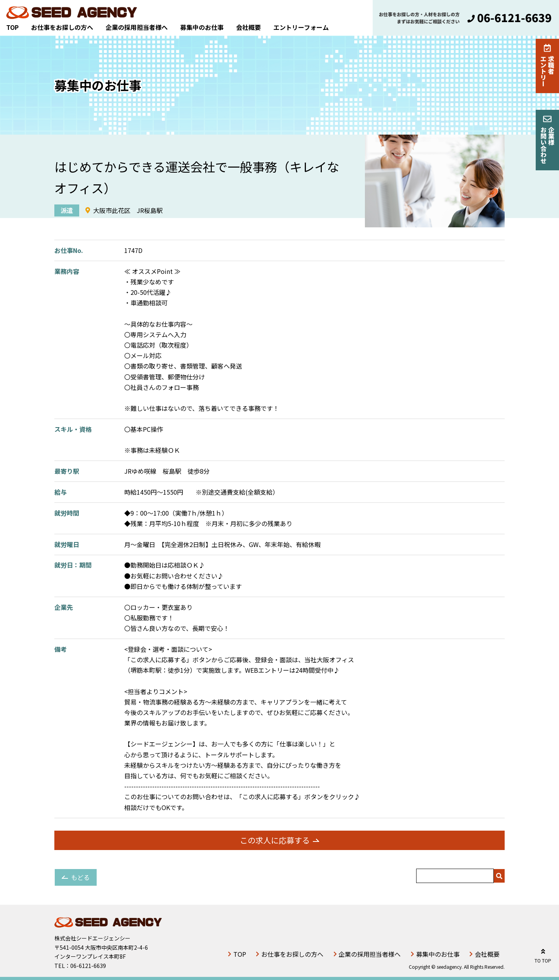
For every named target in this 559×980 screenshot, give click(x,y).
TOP (12, 27)
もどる (80, 877)
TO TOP (543, 955)
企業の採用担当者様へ (137, 27)
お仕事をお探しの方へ (62, 27)
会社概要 (248, 27)
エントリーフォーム (301, 27)
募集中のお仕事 (202, 27)
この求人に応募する (275, 840)
